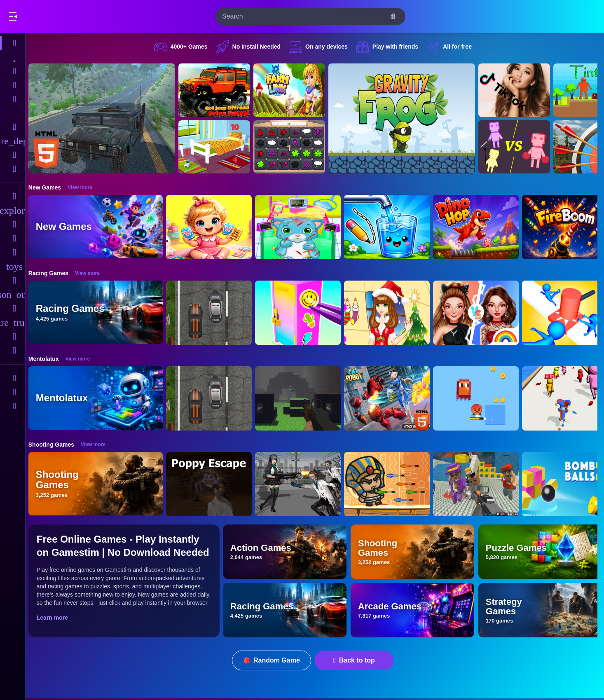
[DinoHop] (480, 227)
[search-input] (304, 16)
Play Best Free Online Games (53, 16)
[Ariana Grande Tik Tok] (519, 90)
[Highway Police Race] (213, 313)
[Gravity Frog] (406, 118)
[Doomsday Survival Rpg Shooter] (302, 484)
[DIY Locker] (302, 313)
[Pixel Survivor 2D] (480, 398)
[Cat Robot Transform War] (391, 398)
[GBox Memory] (294, 147)
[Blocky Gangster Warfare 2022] (480, 484)
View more (84, 187)
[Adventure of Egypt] (391, 484)
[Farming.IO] (294, 90)
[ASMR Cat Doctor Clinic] (302, 227)
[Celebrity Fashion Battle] (480, 313)
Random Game (274, 660)
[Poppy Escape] (213, 484)
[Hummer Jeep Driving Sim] (106, 118)
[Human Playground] (519, 147)
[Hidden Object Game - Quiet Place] (219, 147)
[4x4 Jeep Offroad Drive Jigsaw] (219, 90)
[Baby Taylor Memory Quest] (213, 227)
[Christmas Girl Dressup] (391, 313)
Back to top (357, 660)
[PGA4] (302, 398)
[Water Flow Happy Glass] (391, 227)
